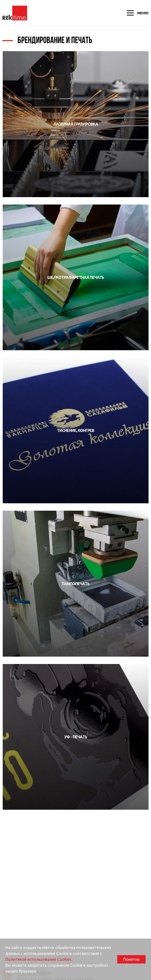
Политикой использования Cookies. (39, 959)
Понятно (131, 959)
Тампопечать (75, 584)
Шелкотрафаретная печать (76, 277)
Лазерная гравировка (76, 124)
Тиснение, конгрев (75, 430)
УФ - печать (76, 737)
